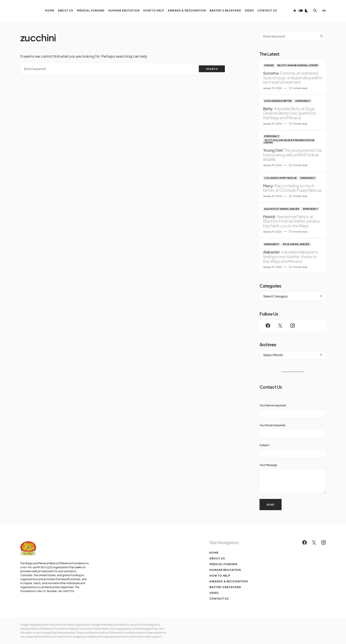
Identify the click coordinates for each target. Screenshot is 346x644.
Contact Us (219, 599)
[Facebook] (268, 326)
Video (214, 593)
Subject (293, 451)
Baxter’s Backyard (225, 587)
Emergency (303, 101)
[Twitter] (280, 326)
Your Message (293, 478)
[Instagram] (293, 326)
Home (214, 553)
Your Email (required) (293, 431)
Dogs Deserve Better (278, 101)
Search (212, 69)
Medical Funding (223, 564)
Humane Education (225, 570)
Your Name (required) (293, 411)
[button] (301, 11)
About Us (217, 558)
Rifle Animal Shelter (296, 244)
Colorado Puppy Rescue (281, 178)
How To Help (220, 576)
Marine (269, 65)
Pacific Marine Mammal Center (298, 65)
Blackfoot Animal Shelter (282, 209)
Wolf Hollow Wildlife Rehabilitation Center (289, 141)
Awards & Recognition (228, 581)
